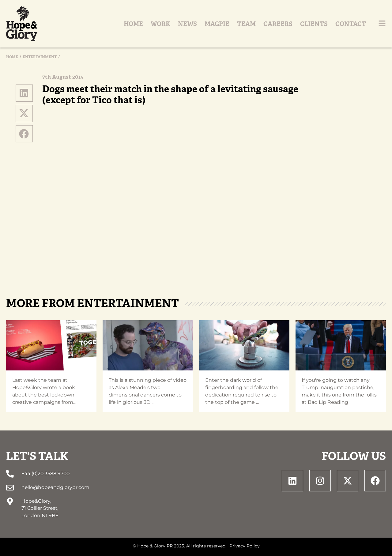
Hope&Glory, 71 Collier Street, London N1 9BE (40, 508)
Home (133, 24)
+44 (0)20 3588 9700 (45, 473)
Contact (351, 24)
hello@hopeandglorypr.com (55, 487)
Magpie (217, 24)
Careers (278, 24)
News (187, 24)
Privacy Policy (245, 546)
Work (160, 24)
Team (246, 24)
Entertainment (40, 57)
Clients (314, 24)
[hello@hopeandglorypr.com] (10, 488)
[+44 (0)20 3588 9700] (10, 474)
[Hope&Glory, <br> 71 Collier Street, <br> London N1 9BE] (10, 501)
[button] (24, 93)
